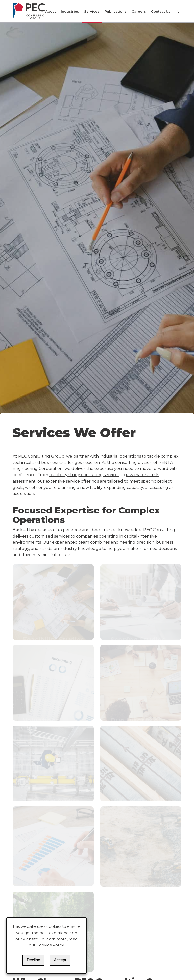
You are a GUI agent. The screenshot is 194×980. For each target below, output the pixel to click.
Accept (60, 960)
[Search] (177, 11)
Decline (33, 960)
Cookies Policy (50, 945)
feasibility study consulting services (84, 475)
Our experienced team (66, 542)
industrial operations (120, 456)
